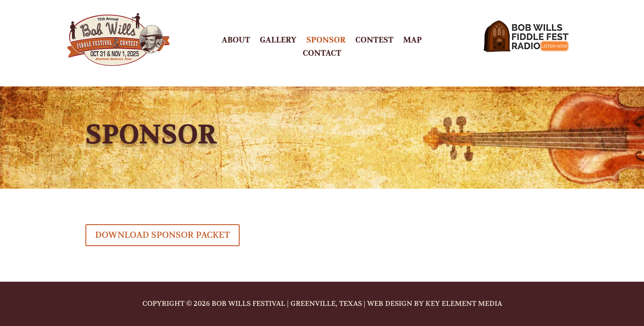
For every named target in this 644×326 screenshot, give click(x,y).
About (236, 41)
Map (412, 41)
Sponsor (326, 41)
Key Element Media (464, 304)
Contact (322, 54)
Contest (374, 41)
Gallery (278, 41)
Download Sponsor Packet (163, 235)
